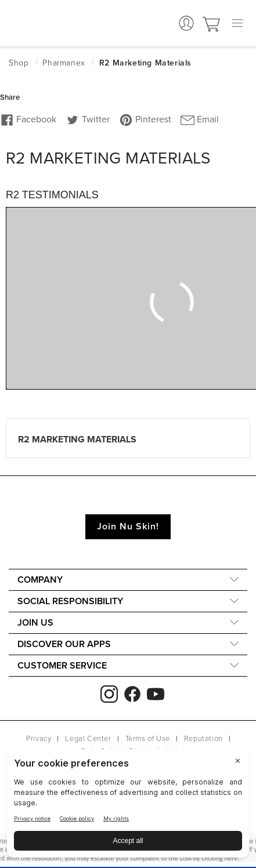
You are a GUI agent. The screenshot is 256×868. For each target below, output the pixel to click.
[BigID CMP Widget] (128, 806)
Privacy (39, 739)
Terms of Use (148, 739)
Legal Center (88, 739)
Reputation (203, 739)
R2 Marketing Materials (77, 440)
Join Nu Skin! (128, 526)
